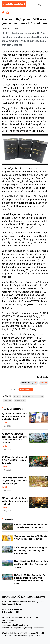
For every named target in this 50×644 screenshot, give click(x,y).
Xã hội (5, 13)
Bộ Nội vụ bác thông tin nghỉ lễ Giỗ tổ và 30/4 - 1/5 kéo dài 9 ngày (15, 460)
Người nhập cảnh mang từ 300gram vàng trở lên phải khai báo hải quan (14, 481)
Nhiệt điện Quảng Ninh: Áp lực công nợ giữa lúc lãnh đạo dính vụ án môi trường (31, 564)
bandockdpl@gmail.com (17, 625)
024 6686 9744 (16, 609)
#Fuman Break (20, 401)
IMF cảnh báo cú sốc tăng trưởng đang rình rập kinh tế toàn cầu (15, 501)
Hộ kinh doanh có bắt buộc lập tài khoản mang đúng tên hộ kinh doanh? (14, 416)
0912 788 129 (13, 612)
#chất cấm (7, 401)
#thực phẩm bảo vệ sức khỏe (33, 396)
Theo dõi (15, 390)
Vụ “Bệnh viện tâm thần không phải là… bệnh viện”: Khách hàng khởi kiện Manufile (31, 550)
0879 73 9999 (13, 623)
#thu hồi (17, 396)
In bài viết (44, 383)
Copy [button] (34, 383)
